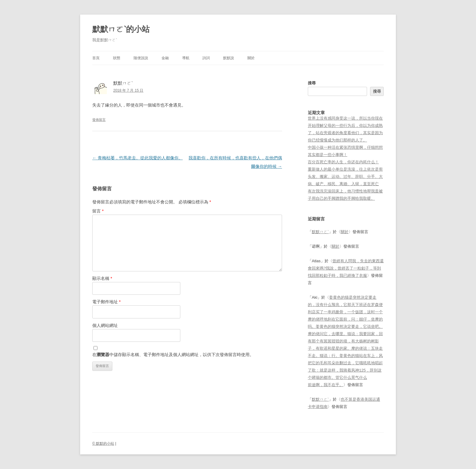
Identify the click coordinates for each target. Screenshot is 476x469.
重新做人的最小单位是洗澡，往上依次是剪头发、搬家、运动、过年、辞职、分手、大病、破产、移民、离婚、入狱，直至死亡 (345, 177)
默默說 (229, 58)
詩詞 (206, 58)
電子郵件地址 (106, 302)
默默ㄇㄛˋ (320, 232)
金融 (165, 58)
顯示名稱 (102, 278)
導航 (186, 58)
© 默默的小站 (103, 444)
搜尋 (312, 83)
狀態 (117, 58)
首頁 (96, 58)
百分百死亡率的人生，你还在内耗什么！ (343, 162)
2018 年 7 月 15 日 (128, 90)
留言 (98, 211)
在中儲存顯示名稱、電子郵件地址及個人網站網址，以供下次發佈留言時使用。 (173, 355)
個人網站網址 (105, 325)
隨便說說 (141, 58)
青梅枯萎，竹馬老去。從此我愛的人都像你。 (138, 158)
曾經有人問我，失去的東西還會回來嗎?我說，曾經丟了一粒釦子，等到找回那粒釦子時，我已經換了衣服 (346, 268)
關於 (251, 58)
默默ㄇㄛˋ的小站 (121, 29)
